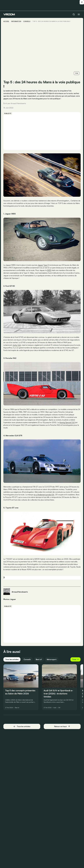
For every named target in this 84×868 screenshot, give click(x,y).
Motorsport (52, 661)
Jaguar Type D (43, 264)
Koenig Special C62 (67, 424)
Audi (55, 709)
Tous (75, 661)
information (16, 21)
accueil (6, 21)
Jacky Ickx (17, 344)
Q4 (59, 709)
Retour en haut (62, 728)
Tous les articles (12, 661)
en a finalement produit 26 (44, 496)
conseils (27, 21)
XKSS (49, 270)
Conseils (27, 661)
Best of (39, 661)
